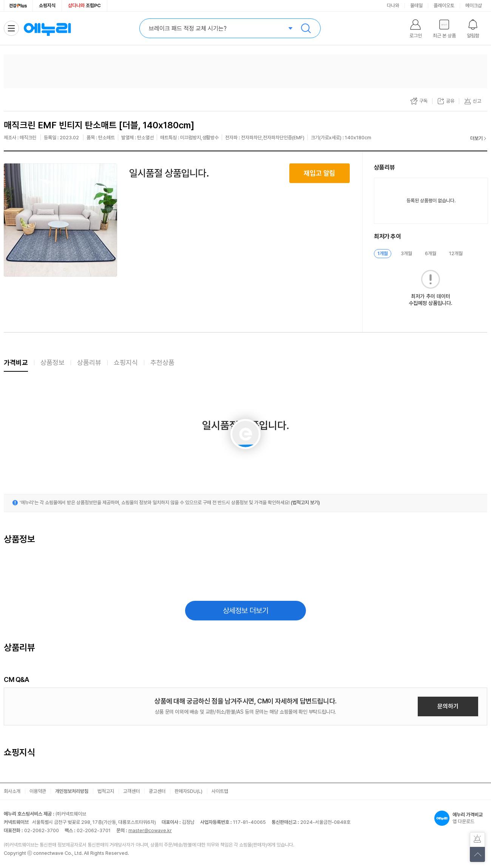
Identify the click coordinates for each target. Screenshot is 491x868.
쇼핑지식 (47, 5)
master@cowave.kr (150, 830)
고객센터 (131, 791)
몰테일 (416, 5)
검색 (306, 28)
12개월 (456, 253)
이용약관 (38, 791)
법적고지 (106, 791)
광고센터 (157, 791)
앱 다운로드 (461, 818)
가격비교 (16, 362)
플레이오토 (444, 5)
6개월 (431, 253)
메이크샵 (474, 5)
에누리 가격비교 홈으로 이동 (47, 28)
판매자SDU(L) (188, 791)
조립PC (84, 5)
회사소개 (12, 791)
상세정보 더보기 (246, 611)
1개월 (383, 253)
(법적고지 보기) (305, 502)
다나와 (393, 5)
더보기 (476, 138)
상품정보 (52, 362)
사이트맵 (220, 791)
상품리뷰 (89, 362)
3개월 (406, 253)
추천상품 (162, 362)
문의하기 (448, 706)
